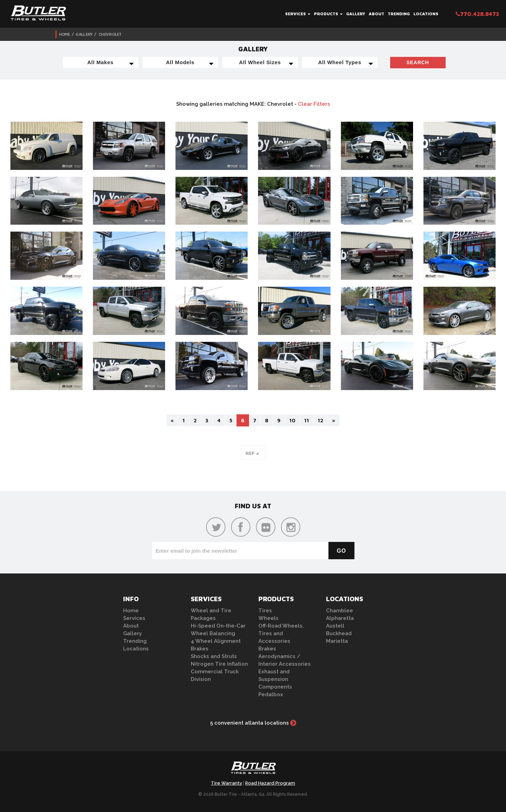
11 (307, 420)
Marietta (337, 641)
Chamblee (340, 611)
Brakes (200, 649)
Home (65, 34)
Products (328, 14)
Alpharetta (340, 618)
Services (298, 14)
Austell (335, 626)
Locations (426, 14)
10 (292, 420)
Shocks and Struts (214, 656)
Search (418, 62)
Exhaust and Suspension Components (275, 679)
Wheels (268, 618)
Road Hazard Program (270, 783)
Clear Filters (314, 104)
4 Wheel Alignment (216, 641)
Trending (399, 14)
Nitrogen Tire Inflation (219, 664)
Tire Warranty (226, 783)
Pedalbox (271, 694)
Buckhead (339, 633)
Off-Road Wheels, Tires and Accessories (281, 633)
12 (320, 420)
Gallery (356, 14)
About (376, 14)
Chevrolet (110, 34)
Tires (265, 611)
